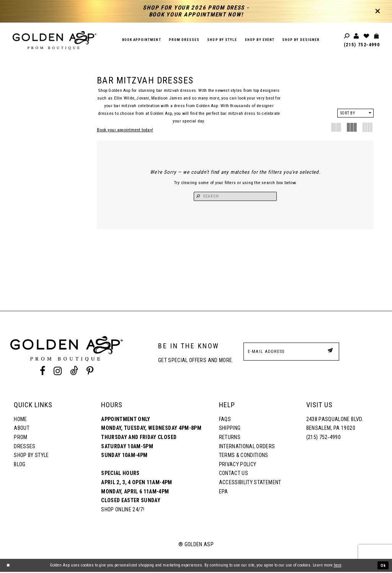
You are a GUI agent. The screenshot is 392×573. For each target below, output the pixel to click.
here (338, 566)
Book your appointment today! (125, 130)
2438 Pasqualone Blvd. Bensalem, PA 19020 (335, 425)
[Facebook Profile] (42, 372)
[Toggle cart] (377, 36)
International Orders (247, 447)
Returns (230, 438)
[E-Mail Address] (291, 353)
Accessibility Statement (250, 483)
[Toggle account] (357, 36)
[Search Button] (206, 197)
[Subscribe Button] (330, 352)
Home (20, 420)
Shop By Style (31, 456)
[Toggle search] (347, 36)
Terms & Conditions (244, 456)
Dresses (24, 447)
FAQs (225, 420)
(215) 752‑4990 (362, 45)
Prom (20, 438)
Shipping (230, 429)
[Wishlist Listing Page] (367, 36)
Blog (20, 465)
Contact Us (234, 474)
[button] (355, 113)
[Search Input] (235, 197)
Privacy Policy (238, 465)
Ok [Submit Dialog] (383, 566)
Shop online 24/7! (123, 511)
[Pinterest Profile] (90, 372)
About (22, 429)
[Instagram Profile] (57, 372)
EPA (224, 493)
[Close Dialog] (8, 566)
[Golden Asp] (55, 40)
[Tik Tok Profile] (74, 372)
